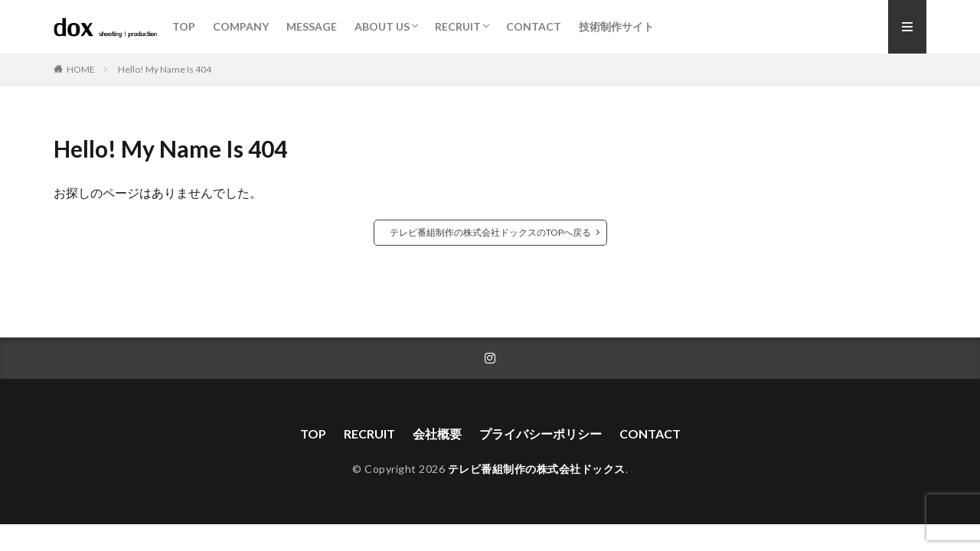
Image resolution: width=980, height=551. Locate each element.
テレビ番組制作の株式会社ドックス (537, 469)
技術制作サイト (616, 26)
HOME (81, 69)
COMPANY (241, 26)
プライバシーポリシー (541, 434)
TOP (184, 26)
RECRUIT (458, 26)
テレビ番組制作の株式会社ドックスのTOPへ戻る (490, 232)
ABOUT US (382, 26)
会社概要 (437, 434)
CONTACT (534, 26)
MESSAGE (312, 26)
